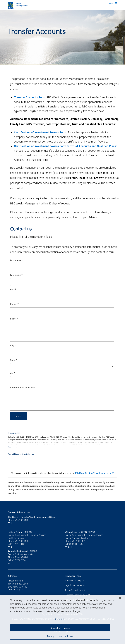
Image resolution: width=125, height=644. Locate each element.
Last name (16, 275)
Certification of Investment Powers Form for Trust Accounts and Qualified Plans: (65, 146)
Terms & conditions (74, 590)
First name (16, 261)
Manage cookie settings (60, 636)
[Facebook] (12, 523)
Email (14, 290)
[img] (63, 37)
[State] (62, 366)
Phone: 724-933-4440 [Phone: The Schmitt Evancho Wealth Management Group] (18, 520)
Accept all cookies (60, 628)
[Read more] (12, 447)
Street (14, 319)
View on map (14, 590)
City (13, 346)
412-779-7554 (19, 560)
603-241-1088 (76, 544)
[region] (63, 619)
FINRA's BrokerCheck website (93, 473)
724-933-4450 (22, 541)
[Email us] (9, 523)
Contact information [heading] (19, 512)
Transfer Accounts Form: (30, 97)
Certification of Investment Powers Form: (40, 132)
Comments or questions (23, 388)
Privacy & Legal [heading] (73, 576)
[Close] (120, 598)
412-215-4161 (19, 544)
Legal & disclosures (74, 585)
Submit (19, 416)
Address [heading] (12, 576)
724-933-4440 (22, 557)
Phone (14, 304)
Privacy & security (73, 581)
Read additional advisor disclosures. (21, 454)
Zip (13, 373)
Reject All (60, 619)
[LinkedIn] (13, 547)
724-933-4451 (79, 541)
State (14, 360)
